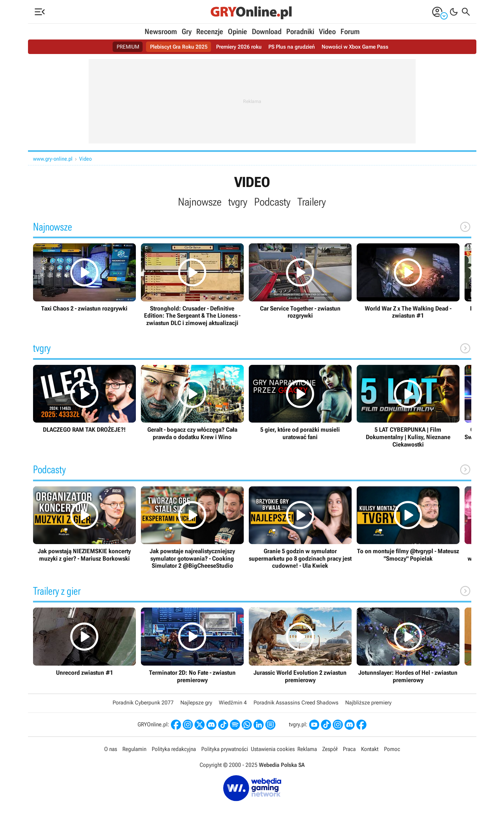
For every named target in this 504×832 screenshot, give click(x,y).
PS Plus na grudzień (292, 47)
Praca (349, 749)
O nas (111, 749)
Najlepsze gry (196, 703)
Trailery (312, 202)
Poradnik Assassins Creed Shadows (296, 703)
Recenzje (210, 32)
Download (267, 32)
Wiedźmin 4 (233, 703)
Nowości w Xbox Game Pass (355, 47)
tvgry (238, 202)
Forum (350, 32)
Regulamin (134, 749)
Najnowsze (200, 202)
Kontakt (370, 749)
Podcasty (272, 202)
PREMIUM (128, 47)
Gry (187, 32)
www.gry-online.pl (53, 159)
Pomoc (392, 749)
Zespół (330, 749)
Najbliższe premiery (368, 703)
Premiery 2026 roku (239, 47)
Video (327, 32)
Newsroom (161, 32)
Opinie (238, 32)
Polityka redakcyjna (174, 749)
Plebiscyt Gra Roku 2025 (179, 47)
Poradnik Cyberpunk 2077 (143, 703)
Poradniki (300, 32)
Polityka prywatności (225, 749)
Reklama (307, 749)
